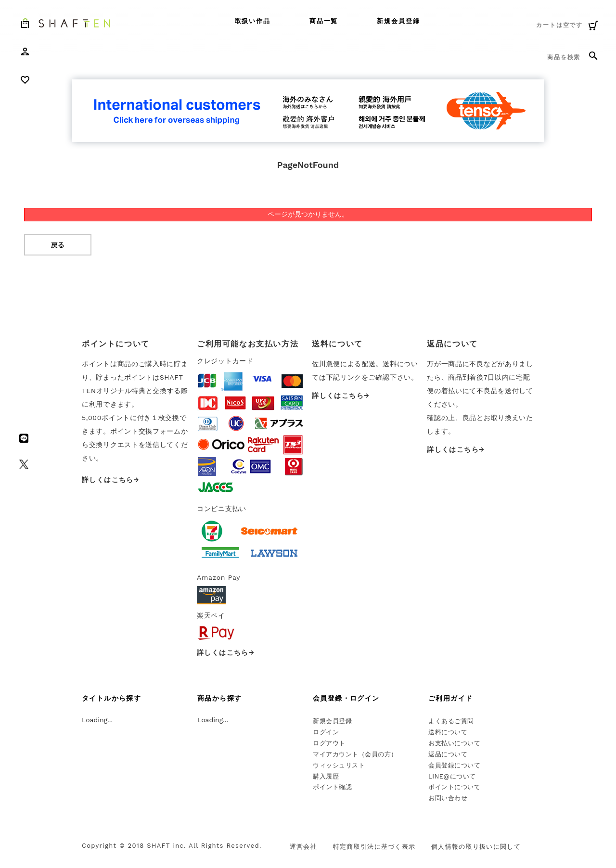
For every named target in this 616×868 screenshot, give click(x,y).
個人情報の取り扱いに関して (476, 847)
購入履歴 (326, 776)
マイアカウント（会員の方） (355, 754)
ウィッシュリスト (339, 765)
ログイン (326, 732)
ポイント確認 (332, 787)
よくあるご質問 (451, 721)
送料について (448, 732)
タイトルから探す (111, 698)
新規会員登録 (398, 21)
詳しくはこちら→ (111, 480)
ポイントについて (454, 787)
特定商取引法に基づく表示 (374, 847)
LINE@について (452, 776)
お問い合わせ (448, 798)
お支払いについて (454, 743)
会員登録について (454, 765)
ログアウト (329, 743)
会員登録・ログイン (346, 698)
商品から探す (219, 698)
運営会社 (303, 847)
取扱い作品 (253, 21)
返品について (448, 754)
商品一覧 (324, 21)
